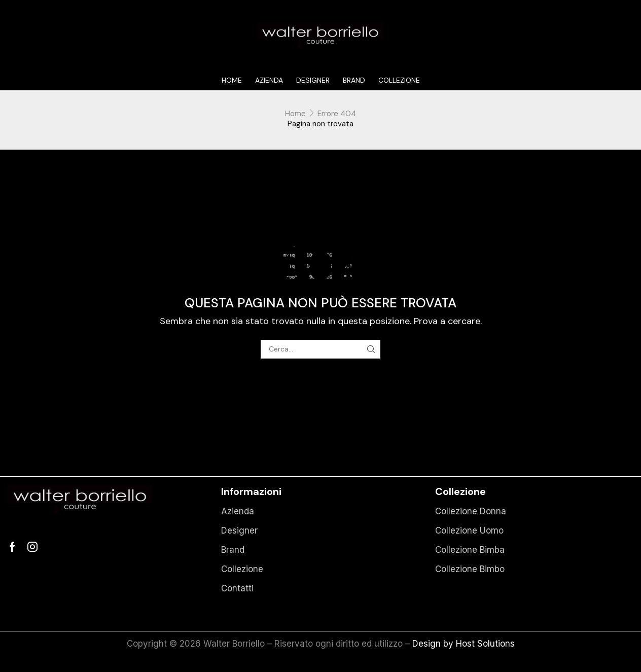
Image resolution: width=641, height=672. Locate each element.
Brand (354, 80)
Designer (313, 80)
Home (232, 80)
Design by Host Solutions (464, 644)
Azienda (269, 80)
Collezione (399, 80)
